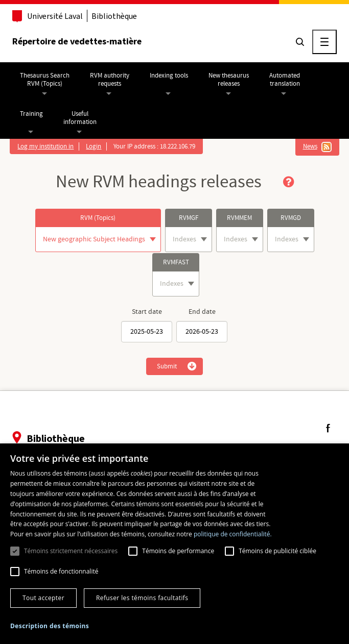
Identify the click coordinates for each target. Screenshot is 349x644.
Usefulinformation (81, 118)
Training (32, 114)
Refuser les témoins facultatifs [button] (142, 598)
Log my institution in (46, 146)
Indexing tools (170, 76)
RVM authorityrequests (111, 80)
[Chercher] (299, 42)
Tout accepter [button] (43, 598)
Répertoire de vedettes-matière (78, 41)
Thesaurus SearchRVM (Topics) (46, 80)
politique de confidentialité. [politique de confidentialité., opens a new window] (233, 534)
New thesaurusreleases (230, 80)
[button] (50, 626)
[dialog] (175, 544)
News (309, 146)
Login (95, 146)
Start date (147, 312)
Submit (167, 366)
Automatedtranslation (286, 80)
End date (202, 312)
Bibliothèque (115, 16)
